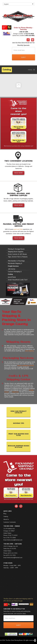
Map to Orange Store (18, 127)
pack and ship (18, 229)
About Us (6, 519)
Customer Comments (10, 522)
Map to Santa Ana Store (18, 141)
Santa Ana (15, 392)
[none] (19, 4)
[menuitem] (19, 4)
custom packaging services (26, 365)
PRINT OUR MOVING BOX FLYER (19, 435)
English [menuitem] (6, 4)
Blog (5, 514)
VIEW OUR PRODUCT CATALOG (18, 412)
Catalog (7, 70)
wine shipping (29, 351)
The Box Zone (18, 17)
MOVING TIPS (19, 423)
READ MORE (18, 173)
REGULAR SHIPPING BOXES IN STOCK (19, 447)
